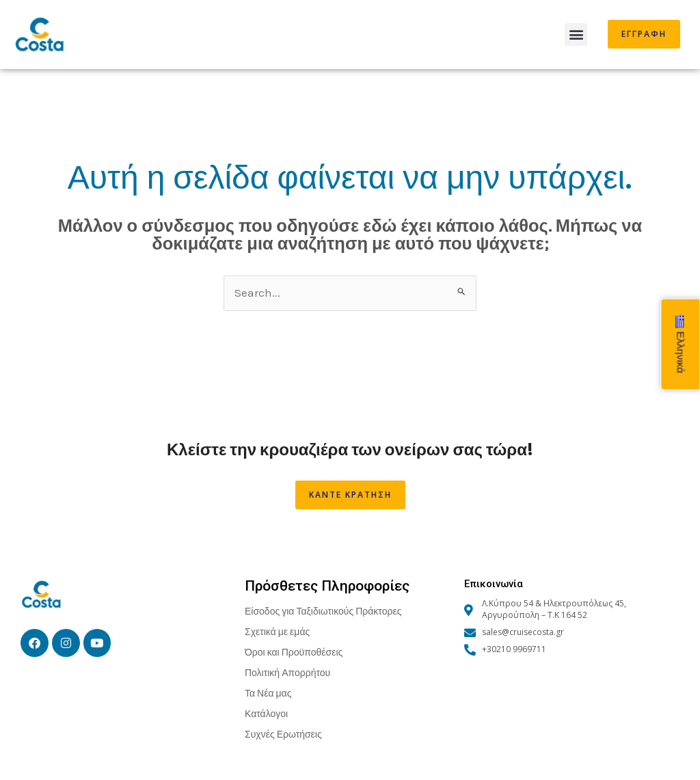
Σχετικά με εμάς (277, 631)
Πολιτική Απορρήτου (287, 672)
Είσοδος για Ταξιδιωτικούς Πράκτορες (323, 611)
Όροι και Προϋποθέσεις (294, 652)
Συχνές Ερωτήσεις (283, 734)
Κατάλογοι (266, 713)
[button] (576, 35)
